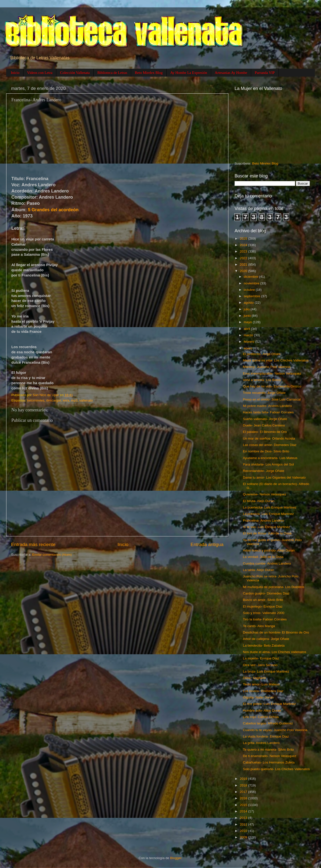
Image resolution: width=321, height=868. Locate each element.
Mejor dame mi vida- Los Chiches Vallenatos (276, 360)
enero (248, 348)
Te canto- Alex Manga (259, 626)
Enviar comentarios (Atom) (52, 555)
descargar (53, 400)
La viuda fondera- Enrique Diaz (266, 736)
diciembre (251, 277)
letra (66, 400)
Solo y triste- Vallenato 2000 (264, 613)
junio (248, 316)
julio (247, 309)
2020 (244, 271)
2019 (244, 779)
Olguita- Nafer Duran (258, 697)
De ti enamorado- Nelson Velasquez (270, 756)
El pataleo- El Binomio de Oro (265, 432)
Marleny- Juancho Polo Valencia (267, 367)
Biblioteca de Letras (112, 73)
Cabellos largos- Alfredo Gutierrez (268, 723)
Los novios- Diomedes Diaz (263, 691)
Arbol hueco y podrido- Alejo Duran (269, 550)
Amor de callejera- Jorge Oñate (266, 639)
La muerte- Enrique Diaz (261, 658)
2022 (244, 258)
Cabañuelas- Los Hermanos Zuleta (269, 762)
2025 (244, 239)
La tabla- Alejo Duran (259, 570)
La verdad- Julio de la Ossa (263, 557)
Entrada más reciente (33, 544)
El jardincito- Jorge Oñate (262, 354)
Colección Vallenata (75, 73)
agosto (249, 303)
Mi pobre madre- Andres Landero (267, 406)
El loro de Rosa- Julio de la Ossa (267, 533)
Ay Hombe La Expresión (189, 73)
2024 (244, 245)
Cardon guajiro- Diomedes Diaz (266, 593)
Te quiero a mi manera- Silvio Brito (268, 750)
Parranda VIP (265, 73)
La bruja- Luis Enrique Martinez (266, 671)
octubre (250, 290)
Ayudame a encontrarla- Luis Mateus (270, 458)
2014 (244, 811)
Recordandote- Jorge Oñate (264, 471)
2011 (244, 824)
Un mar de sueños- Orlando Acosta (269, 438)
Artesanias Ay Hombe (231, 73)
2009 (244, 837)
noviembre (252, 283)
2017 (244, 792)
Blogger (176, 858)
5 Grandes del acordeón (53, 210)
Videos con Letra (40, 73)
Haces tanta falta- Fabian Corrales (268, 412)
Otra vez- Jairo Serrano (260, 665)
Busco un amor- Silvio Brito (263, 600)
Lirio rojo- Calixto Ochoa (261, 717)
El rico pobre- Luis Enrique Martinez (270, 704)
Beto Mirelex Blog (149, 73)
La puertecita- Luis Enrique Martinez (270, 507)
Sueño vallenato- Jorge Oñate (265, 419)
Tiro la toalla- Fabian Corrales (265, 619)
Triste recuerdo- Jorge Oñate (264, 393)
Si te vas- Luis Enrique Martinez (267, 527)
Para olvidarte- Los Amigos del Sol (268, 464)
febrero (250, 342)
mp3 (74, 400)
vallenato (86, 400)
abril (247, 329)
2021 (244, 265)
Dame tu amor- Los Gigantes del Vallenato (274, 477)
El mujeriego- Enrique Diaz (263, 606)
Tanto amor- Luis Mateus (261, 684)
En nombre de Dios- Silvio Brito (266, 451)
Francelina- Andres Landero (264, 520)
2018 (244, 785)
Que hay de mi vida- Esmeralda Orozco (272, 386)
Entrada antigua (207, 544)
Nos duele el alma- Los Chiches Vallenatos (275, 652)
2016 (244, 798)
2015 (244, 805)
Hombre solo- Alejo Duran (262, 710)
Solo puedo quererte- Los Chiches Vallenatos (276, 769)
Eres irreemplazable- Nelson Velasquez (272, 373)
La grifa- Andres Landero (261, 743)
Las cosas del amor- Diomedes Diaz (270, 445)
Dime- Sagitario (254, 678)
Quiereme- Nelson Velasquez (265, 494)
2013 (244, 818)
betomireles (36, 400)
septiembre (252, 296)
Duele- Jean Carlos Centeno (264, 425)
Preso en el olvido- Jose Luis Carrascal (272, 399)
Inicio (15, 73)
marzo (249, 335)
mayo (248, 322)
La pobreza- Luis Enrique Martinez (268, 514)
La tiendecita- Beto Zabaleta (264, 646)
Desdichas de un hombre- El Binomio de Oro (276, 632)
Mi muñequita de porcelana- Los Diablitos (274, 587)
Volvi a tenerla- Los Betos (262, 380)
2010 (244, 831)
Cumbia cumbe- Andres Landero (267, 563)
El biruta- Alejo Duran (259, 501)
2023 (244, 251)
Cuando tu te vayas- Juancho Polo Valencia (275, 730)
